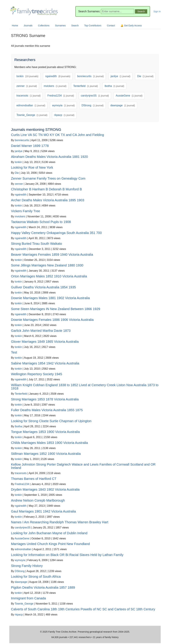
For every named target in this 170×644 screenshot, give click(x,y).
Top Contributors (93, 26)
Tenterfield (85, 86)
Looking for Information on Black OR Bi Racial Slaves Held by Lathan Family (67, 555)
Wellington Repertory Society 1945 (37, 374)
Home (15, 26)
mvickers (55, 86)
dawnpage (123, 105)
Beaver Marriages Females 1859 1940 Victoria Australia (52, 255)
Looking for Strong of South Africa (36, 577)
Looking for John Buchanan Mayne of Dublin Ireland (49, 533)
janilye (120, 76)
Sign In (157, 11)
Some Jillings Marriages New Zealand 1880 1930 (47, 265)
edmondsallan (31, 105)
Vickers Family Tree (25, 211)
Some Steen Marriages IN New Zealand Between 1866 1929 (56, 309)
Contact (111, 26)
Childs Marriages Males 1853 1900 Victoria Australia (49, 443)
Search (75, 26)
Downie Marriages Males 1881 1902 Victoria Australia (50, 298)
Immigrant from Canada (28, 598)
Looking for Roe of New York (32, 167)
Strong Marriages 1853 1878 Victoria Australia (45, 399)
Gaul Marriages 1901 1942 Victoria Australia (43, 511)
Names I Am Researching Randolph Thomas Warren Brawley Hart (60, 522)
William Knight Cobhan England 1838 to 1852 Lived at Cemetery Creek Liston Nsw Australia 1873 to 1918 (85, 387)
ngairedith (58, 76)
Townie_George (32, 115)
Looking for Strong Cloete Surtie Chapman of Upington (51, 421)
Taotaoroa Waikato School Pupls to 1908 (41, 222)
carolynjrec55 (95, 96)
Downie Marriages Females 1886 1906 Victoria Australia (52, 320)
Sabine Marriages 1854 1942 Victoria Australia (45, 363)
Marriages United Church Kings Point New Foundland (50, 544)
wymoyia (63, 105)
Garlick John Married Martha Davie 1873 (41, 331)
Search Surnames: (89, 11)
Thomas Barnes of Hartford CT (34, 479)
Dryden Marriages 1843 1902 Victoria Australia (45, 489)
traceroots (28, 96)
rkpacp (64, 115)
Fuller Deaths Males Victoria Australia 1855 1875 (47, 410)
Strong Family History (27, 566)
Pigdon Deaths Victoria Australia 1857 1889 (43, 587)
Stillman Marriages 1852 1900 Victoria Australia (46, 454)
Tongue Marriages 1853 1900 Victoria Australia (45, 432)
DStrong (93, 105)
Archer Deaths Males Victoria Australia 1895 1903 (48, 200)
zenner (27, 86)
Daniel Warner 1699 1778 (30, 146)
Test (14, 352)
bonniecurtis (90, 76)
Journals (28, 26)
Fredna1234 (61, 96)
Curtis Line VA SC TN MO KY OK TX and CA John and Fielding (57, 135)
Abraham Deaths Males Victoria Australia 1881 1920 (49, 157)
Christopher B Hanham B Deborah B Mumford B (46, 189)
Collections (44, 26)
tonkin (27, 76)
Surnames (60, 26)
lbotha (114, 86)
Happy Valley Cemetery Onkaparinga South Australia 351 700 (56, 233)
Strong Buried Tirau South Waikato (36, 244)
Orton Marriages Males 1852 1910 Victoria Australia (49, 276)
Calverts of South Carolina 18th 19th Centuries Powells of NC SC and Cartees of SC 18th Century (83, 609)
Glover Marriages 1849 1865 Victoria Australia (45, 342)
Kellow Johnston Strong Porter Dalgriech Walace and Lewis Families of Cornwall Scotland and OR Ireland (83, 466)
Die (145, 76)
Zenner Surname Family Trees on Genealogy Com (48, 178)
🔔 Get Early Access (131, 26)
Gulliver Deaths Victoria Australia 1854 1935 (43, 287)
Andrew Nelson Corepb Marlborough (38, 500)
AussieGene (129, 96)
